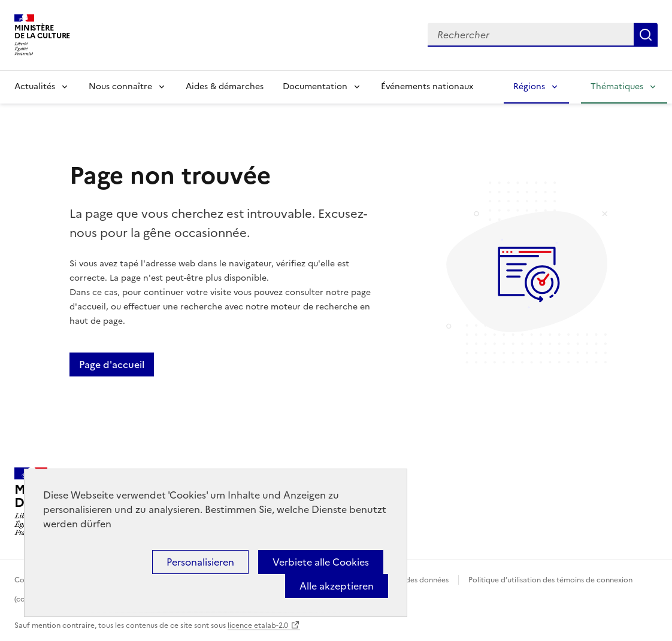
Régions (529, 86)
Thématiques (617, 86)
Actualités (35, 86)
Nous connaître (120, 86)
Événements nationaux (427, 86)
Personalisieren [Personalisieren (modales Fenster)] (200, 562)
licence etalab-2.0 (258, 625)
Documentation (315, 86)
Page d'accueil (112, 364)
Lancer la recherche (646, 35)
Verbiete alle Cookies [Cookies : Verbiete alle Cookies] (321, 562)
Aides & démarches (225, 86)
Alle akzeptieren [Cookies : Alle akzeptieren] (337, 586)
